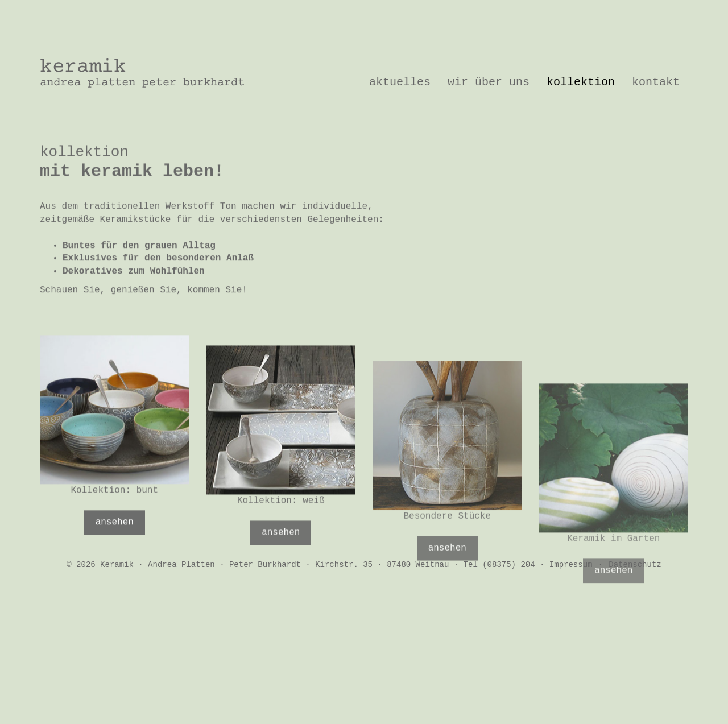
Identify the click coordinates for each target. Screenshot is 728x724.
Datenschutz (635, 565)
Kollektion (581, 82)
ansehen (115, 540)
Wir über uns (489, 82)
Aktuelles (400, 82)
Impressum (571, 565)
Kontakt (656, 82)
